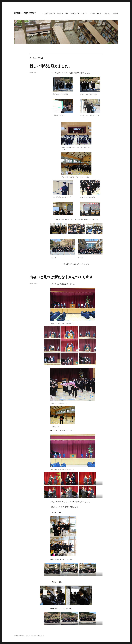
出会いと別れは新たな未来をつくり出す (61, 277)
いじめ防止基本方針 (49, 13)
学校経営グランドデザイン (79, 13)
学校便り (60, 13)
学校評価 (115, 13)
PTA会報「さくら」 (96, 13)
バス (67, 13)
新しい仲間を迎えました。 (51, 66)
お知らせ (107, 13)
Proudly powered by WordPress (35, 636)
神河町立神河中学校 (25, 13)
